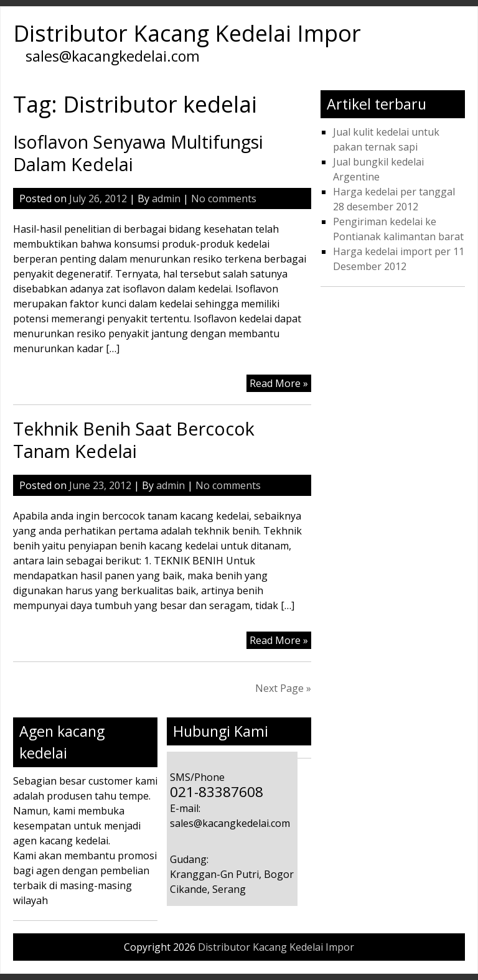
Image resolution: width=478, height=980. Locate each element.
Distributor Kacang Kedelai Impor (187, 33)
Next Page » (283, 688)
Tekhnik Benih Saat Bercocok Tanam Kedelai (134, 440)
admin (166, 198)
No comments (224, 198)
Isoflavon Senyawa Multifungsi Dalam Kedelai (138, 153)
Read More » (279, 383)
